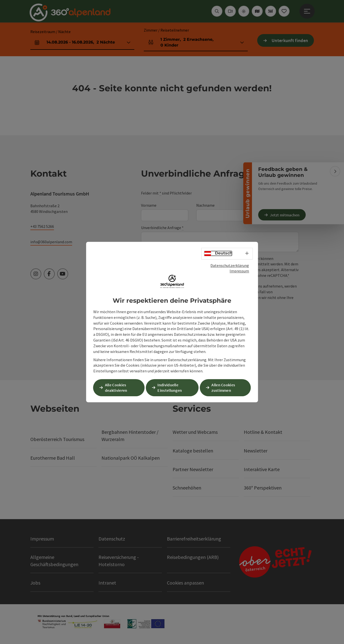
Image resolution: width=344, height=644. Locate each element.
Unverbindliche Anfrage (162, 228)
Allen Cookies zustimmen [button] (224, 387)
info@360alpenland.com (51, 242)
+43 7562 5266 (42, 226)
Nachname (205, 205)
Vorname (149, 205)
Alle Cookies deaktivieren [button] (117, 387)
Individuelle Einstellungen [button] (171, 387)
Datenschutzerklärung (230, 266)
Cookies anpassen (185, 583)
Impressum (239, 271)
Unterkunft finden (290, 40)
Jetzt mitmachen (286, 215)
